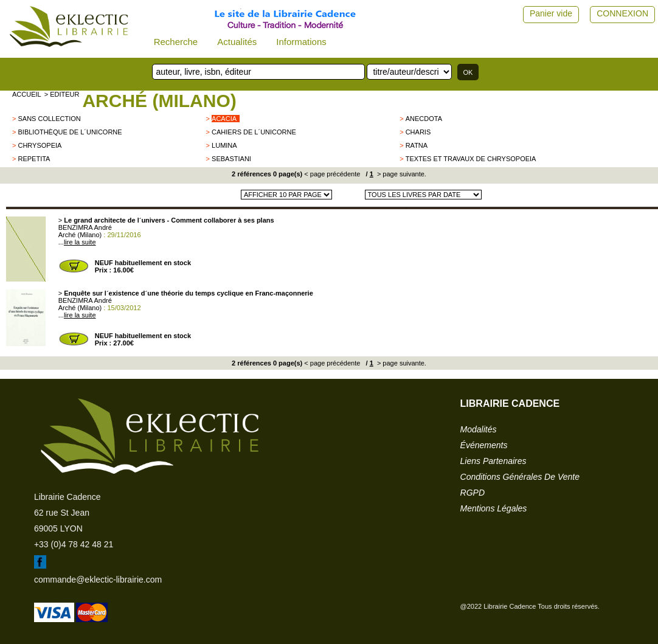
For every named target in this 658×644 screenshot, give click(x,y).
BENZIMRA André (85, 227)
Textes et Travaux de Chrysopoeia (471, 159)
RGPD (473, 493)
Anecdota (424, 119)
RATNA (417, 145)
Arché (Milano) (159, 101)
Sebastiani (231, 159)
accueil (27, 94)
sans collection (49, 119)
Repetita (34, 159)
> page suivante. (401, 174)
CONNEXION (622, 13)
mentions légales (494, 508)
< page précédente (332, 174)
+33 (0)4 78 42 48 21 (74, 544)
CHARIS (418, 132)
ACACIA (224, 119)
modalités (479, 429)
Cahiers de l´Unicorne (254, 132)
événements (484, 445)
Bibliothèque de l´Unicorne (70, 132)
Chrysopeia (40, 145)
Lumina (224, 145)
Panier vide (551, 13)
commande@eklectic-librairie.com (98, 580)
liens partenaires (494, 461)
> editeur (62, 94)
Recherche (176, 42)
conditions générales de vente (520, 477)
